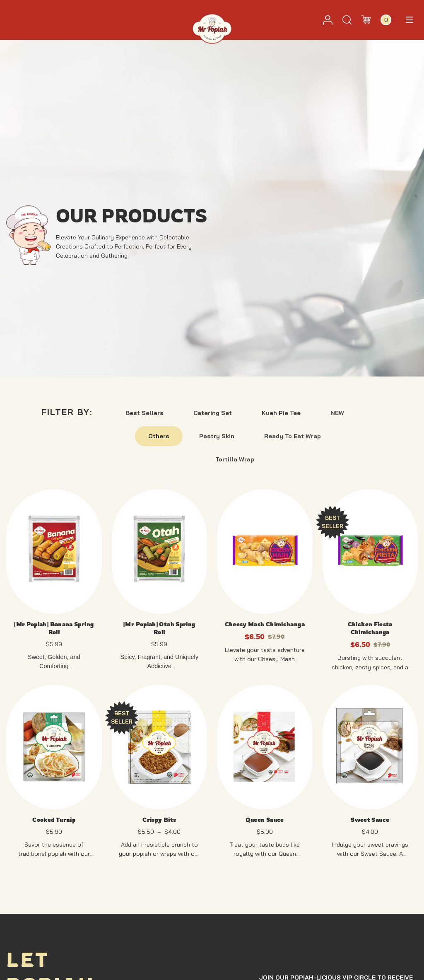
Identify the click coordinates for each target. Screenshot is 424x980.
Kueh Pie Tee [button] (281, 413)
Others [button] (159, 436)
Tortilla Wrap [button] (235, 459)
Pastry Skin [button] (217, 436)
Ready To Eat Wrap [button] (293, 436)
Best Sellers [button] (145, 413)
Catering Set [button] (213, 413)
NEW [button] (337, 413)
